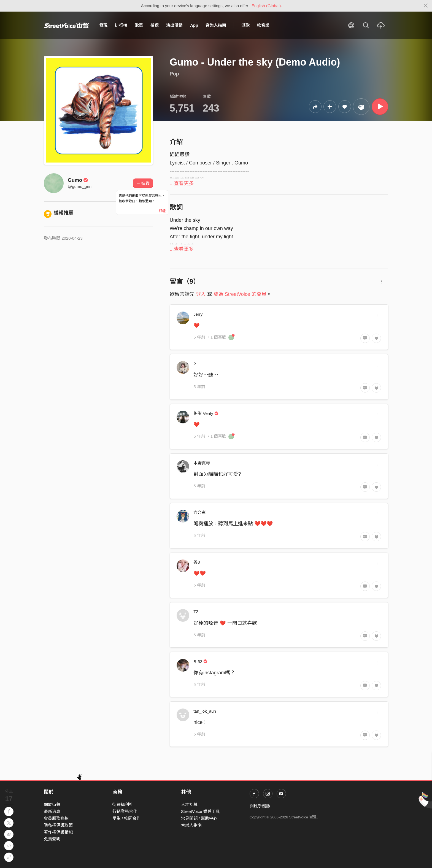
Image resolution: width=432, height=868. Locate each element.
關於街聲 (52, 805)
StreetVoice (67, 25)
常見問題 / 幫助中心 (199, 818)
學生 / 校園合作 (127, 818)
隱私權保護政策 (58, 825)
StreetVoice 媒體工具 (200, 811)
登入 (201, 294)
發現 (103, 25)
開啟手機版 (260, 806)
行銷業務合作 (125, 811)
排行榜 (121, 25)
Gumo (78, 180)
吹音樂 (263, 25)
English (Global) (266, 6)
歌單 (139, 25)
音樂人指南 (216, 25)
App (194, 25)
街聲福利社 (123, 805)
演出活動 (174, 25)
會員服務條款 (56, 818)
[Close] (426, 6)
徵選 (155, 25)
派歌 (245, 25)
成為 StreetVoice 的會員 (240, 294)
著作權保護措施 (58, 832)
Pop (174, 74)
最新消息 (52, 811)
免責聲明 (52, 839)
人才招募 (189, 805)
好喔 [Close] (162, 211)
